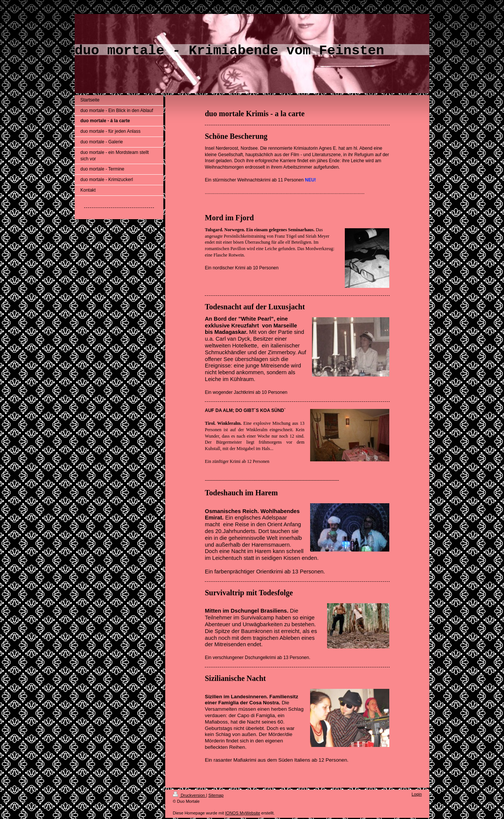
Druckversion (189, 795)
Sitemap (216, 795)
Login (417, 794)
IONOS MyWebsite (243, 813)
